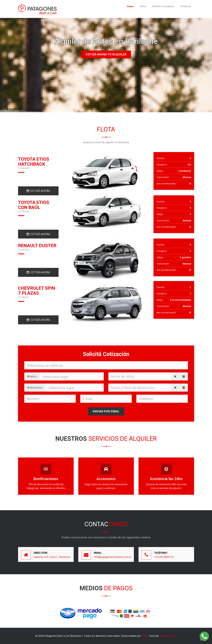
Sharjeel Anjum (168, 636)
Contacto (186, 6)
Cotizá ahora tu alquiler (106, 54)
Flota (143, 6)
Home (130, 6)
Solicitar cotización (163, 6)
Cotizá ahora (38, 191)
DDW (145, 636)
